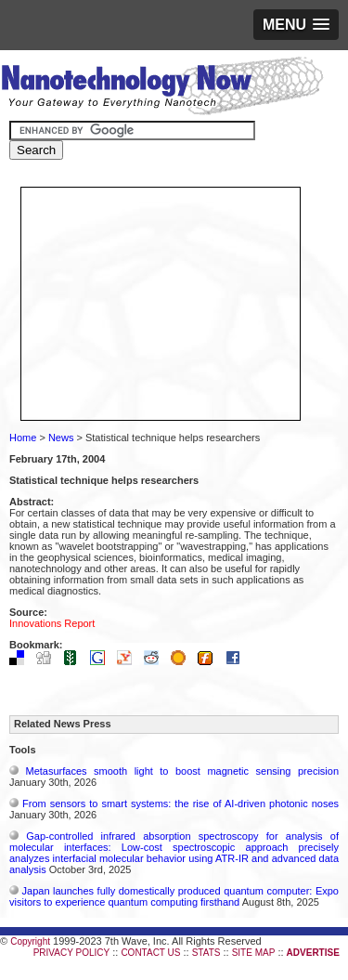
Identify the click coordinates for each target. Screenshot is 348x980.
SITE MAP (254, 953)
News (61, 438)
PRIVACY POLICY (71, 953)
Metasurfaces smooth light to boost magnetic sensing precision (182, 771)
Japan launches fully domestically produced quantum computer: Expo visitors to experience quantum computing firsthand (174, 896)
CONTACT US (150, 953)
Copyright (30, 941)
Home (23, 438)
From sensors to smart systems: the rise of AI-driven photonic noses (180, 804)
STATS (206, 953)
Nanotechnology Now (162, 88)
